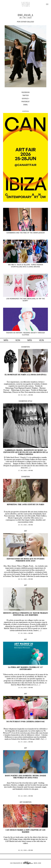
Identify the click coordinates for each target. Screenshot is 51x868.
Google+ (4, 867)
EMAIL (26, 105)
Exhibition (26, 347)
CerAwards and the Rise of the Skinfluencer (25, 233)
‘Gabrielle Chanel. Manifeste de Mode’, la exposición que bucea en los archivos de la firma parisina (26, 452)
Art (26, 531)
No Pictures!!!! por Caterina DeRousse (25, 722)
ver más (31, 395)
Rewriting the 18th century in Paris (26, 505)
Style (30, 401)
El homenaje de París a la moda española (25, 375)
